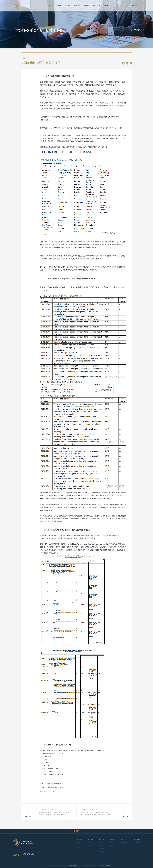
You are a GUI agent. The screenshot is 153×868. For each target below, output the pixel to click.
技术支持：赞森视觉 (105, 866)
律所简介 (91, 843)
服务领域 (68, 6)
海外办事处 (96, 6)
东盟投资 (102, 846)
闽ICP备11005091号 (74, 866)
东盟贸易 (102, 849)
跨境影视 (102, 852)
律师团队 (112, 843)
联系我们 (106, 6)
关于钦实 (58, 6)
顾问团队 (112, 846)
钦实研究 (77, 6)
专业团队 (86, 6)
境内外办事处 (125, 843)
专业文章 (80, 843)
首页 (50, 6)
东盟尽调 (102, 843)
